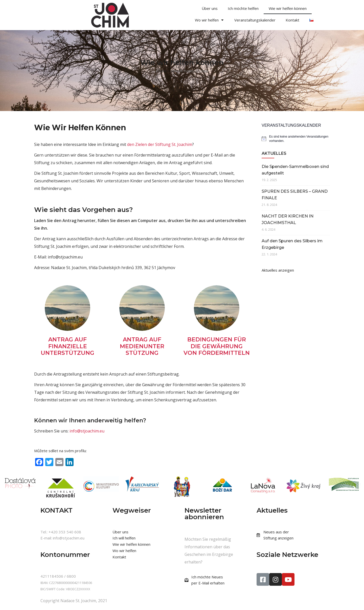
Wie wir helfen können (288, 8)
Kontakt (292, 20)
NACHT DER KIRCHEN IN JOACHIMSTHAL (288, 219)
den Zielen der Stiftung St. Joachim (160, 144)
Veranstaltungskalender (255, 20)
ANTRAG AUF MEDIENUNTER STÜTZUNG (142, 346)
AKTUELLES (274, 153)
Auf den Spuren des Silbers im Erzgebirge (292, 244)
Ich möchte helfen (243, 8)
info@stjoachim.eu (87, 431)
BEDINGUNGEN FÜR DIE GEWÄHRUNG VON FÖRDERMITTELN (217, 346)
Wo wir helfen (210, 20)
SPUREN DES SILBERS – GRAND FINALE (295, 195)
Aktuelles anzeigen (278, 270)
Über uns (210, 8)
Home (161, 71)
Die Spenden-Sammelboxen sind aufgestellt (295, 170)
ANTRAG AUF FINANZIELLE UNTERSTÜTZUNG (67, 346)
